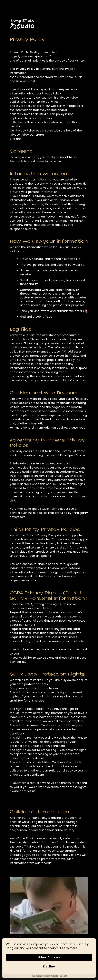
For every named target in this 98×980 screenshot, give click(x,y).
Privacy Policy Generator (27, 135)
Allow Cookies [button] (49, 957)
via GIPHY (17, 936)
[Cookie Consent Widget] (49, 958)
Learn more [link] (69, 948)
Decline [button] (49, 966)
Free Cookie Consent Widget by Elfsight (49, 976)
